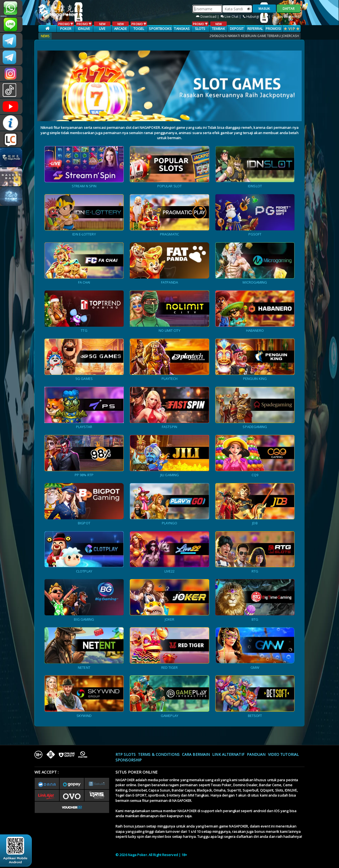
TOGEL (139, 26)
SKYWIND (84, 716)
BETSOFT (255, 716)
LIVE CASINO (102, 29)
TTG (84, 330)
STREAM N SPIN (84, 186)
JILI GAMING (169, 475)
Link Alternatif (228, 754)
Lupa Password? (286, 17)
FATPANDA (169, 282)
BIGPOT (84, 523)
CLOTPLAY (84, 571)
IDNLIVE (84, 26)
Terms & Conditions (159, 754)
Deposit (237, 29)
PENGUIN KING (255, 379)
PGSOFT (255, 234)
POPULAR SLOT (169, 186)
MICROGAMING (255, 282)
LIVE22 (170, 571)
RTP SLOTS (126, 754)
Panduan (256, 754)
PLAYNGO (170, 523)
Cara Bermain (196, 754)
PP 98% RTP (84, 475)
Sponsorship (129, 760)
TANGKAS (182, 29)
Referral (255, 29)
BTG (255, 619)
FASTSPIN (169, 427)
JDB (255, 523)
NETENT (84, 667)
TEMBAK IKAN (218, 29)
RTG (255, 571)
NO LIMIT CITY (169, 330)
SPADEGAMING (255, 427)
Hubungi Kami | (257, 17)
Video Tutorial (283, 754)
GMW (255, 667)
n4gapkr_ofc (11, 74)
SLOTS (200, 26)
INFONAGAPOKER (11, 123)
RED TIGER (170, 667)
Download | (208, 17)
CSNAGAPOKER (11, 41)
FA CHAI (84, 282)
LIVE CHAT (11, 139)
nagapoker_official (11, 24)
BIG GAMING (84, 619)
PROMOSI (273, 29)
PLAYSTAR (84, 427)
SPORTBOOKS (160, 29)
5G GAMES (84, 379)
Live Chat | (231, 17)
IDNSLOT (255, 186)
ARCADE (120, 26)
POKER (66, 26)
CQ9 (255, 475)
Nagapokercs (11, 57)
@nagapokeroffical (11, 90)
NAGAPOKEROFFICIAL (11, 106)
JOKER (170, 619)
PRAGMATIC (169, 234)
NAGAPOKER (125, 780)
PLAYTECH (170, 379)
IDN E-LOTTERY (84, 234)
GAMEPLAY (169, 716)
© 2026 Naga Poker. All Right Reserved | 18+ (151, 855)
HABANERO (255, 330)
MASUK (264, 9)
